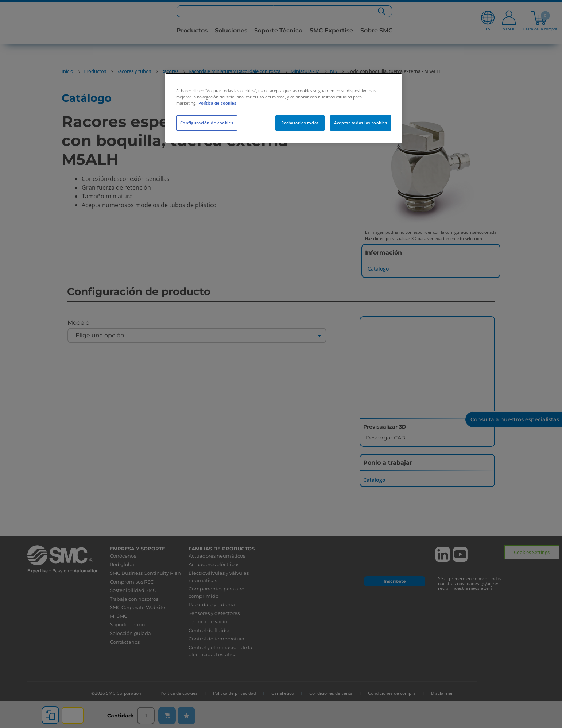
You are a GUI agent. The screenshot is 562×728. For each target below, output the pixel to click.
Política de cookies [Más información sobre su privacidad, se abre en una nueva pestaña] (217, 103)
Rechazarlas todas (300, 123)
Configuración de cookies (207, 123)
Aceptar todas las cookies (361, 123)
